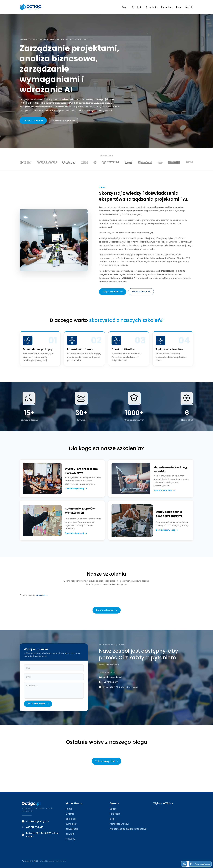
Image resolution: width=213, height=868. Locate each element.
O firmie (70, 814)
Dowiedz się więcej (64, 120)
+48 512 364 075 (108, 687)
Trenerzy (70, 839)
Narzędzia (115, 814)
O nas (125, 7)
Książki (113, 809)
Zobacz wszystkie (107, 761)
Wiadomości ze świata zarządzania (128, 829)
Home (69, 809)
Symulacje (152, 7)
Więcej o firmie (141, 296)
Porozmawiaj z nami (200, 864)
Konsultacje (72, 829)
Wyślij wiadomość (38, 708)
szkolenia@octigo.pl (110, 681)
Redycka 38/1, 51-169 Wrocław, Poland (118, 692)
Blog (178, 7)
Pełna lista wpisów (119, 824)
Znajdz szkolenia (33, 120)
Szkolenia (137, 7)
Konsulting (167, 7)
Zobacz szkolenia (107, 614)
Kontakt (189, 7)
